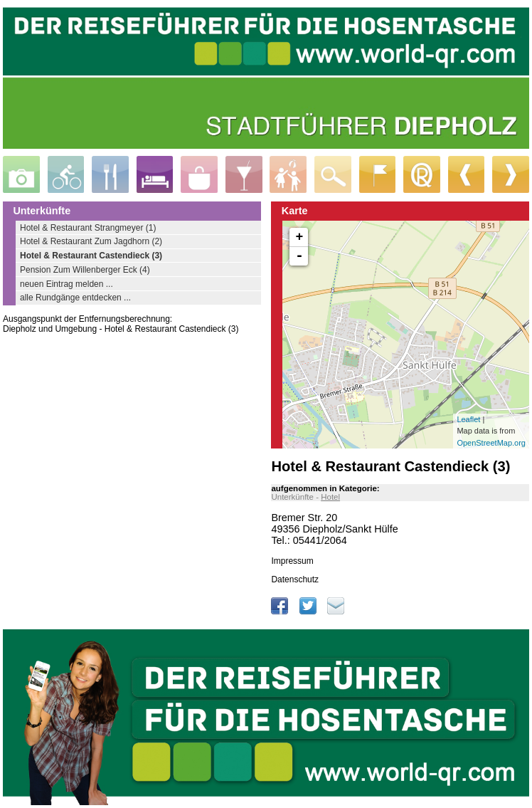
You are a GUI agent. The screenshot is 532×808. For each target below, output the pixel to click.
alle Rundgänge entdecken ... (75, 298)
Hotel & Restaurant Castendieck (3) (91, 256)
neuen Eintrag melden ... (66, 284)
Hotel (330, 497)
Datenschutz (295, 579)
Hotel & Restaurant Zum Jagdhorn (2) (91, 241)
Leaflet (468, 419)
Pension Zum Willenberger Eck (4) (85, 270)
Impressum (292, 561)
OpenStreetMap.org (491, 443)
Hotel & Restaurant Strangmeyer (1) (88, 228)
